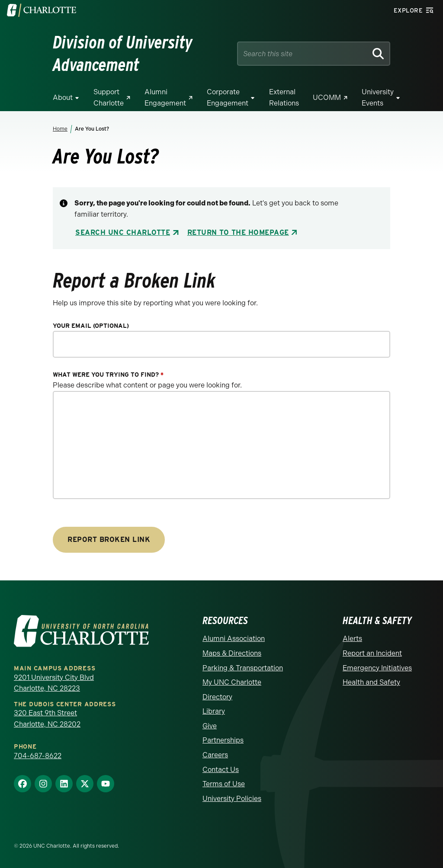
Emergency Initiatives (377, 668)
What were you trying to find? (108, 375)
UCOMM (327, 98)
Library (214, 711)
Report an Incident (372, 653)
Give (210, 726)
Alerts (352, 639)
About (63, 98)
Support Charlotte (109, 98)
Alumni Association (234, 639)
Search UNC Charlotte (123, 232)
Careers (215, 755)
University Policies (232, 799)
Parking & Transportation (243, 668)
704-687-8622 (38, 756)
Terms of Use (224, 784)
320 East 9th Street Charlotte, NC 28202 (47, 719)
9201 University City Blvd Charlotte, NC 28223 (54, 683)
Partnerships (223, 740)
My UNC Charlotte (232, 682)
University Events (378, 98)
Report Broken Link (109, 540)
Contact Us (221, 770)
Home (60, 129)
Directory (217, 697)
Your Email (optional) (91, 326)
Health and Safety (371, 682)
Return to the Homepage (238, 232)
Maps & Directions (232, 653)
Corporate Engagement (228, 98)
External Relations (284, 98)
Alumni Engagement (165, 98)
